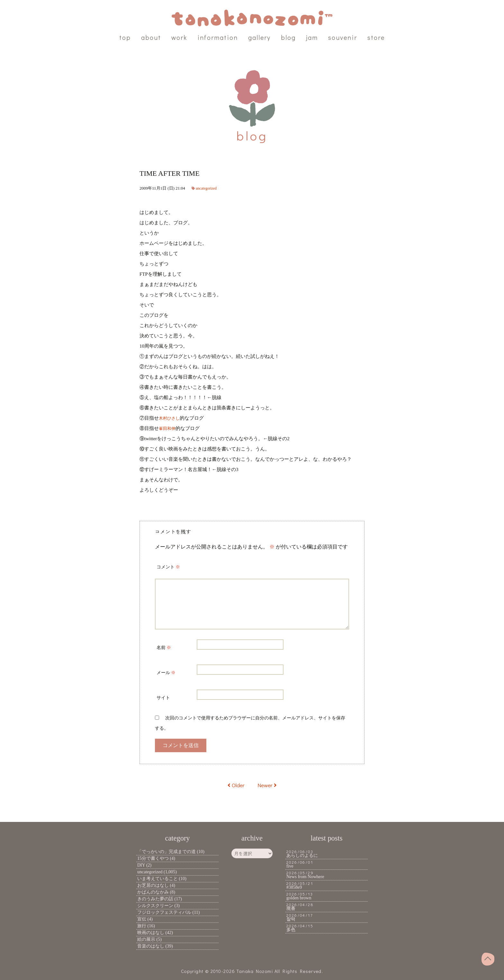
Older (235, 785)
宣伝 (142, 919)
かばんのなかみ (153, 892)
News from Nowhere (305, 877)
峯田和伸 (168, 428)
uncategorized (207, 188)
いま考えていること (157, 879)
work (179, 37)
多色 (291, 930)
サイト (163, 698)
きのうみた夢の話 (155, 899)
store (376, 37)
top (125, 37)
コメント (168, 567)
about (151, 37)
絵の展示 (146, 939)
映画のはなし (151, 933)
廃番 (291, 909)
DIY (141, 865)
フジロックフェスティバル (164, 912)
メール (166, 673)
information (218, 37)
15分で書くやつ (153, 858)
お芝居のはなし (153, 885)
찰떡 (291, 919)
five (290, 866)
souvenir (343, 37)
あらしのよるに (302, 855)
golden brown (299, 898)
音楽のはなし (151, 946)
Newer (268, 785)
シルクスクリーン (155, 906)
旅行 (142, 926)
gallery (259, 37)
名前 (164, 648)
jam (312, 37)
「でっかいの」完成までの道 (166, 852)
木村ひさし (171, 418)
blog (288, 37)
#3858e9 (294, 887)
